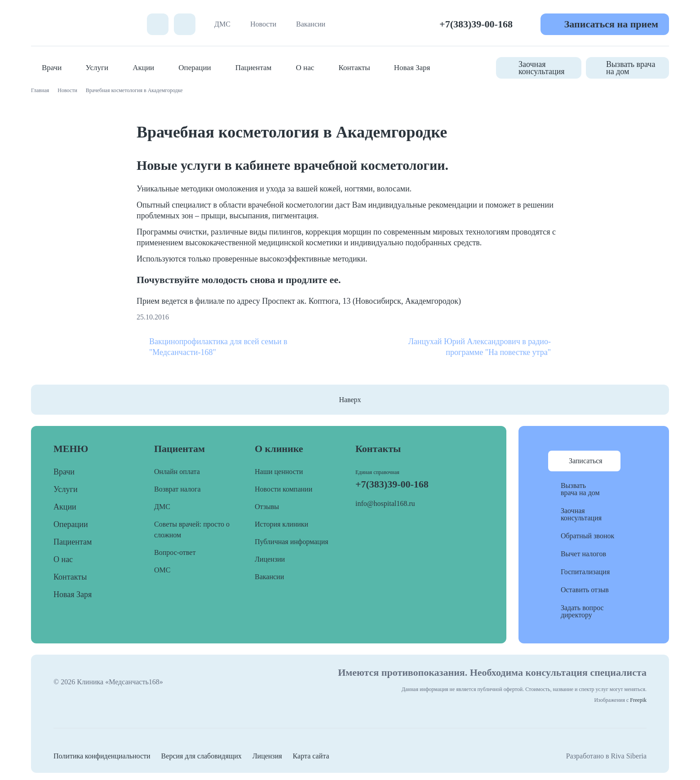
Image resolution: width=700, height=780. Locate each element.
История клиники (281, 524)
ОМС (162, 570)
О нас (305, 68)
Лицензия (267, 756)
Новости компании (284, 489)
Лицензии (270, 559)
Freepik (638, 700)
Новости (263, 24)
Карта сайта (311, 756)
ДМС (222, 24)
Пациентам (254, 68)
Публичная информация (292, 542)
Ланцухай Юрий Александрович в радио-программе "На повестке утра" (480, 347)
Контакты (354, 68)
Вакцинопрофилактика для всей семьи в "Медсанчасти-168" (218, 347)
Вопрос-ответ (175, 552)
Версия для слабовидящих (202, 756)
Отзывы (267, 507)
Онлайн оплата (177, 472)
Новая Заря (412, 68)
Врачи (52, 68)
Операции (195, 68)
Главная (40, 90)
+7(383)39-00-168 (476, 24)
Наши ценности (279, 472)
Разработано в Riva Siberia (606, 756)
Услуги (97, 68)
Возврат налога (177, 489)
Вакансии (311, 24)
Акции (143, 68)
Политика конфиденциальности (102, 756)
